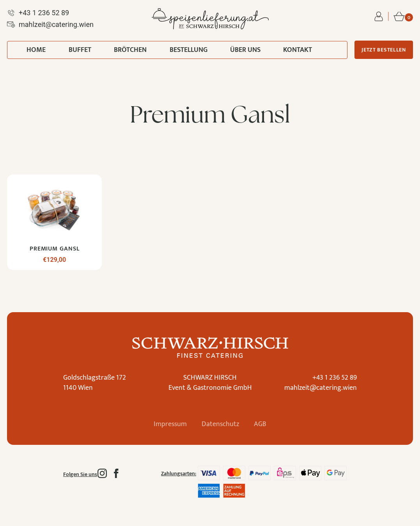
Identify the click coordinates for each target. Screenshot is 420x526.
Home (36, 50)
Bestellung (189, 50)
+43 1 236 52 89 (335, 378)
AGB (261, 424)
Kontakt (298, 50)
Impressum (169, 424)
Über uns (245, 50)
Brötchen (130, 50)
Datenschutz (220, 424)
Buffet (80, 50)
